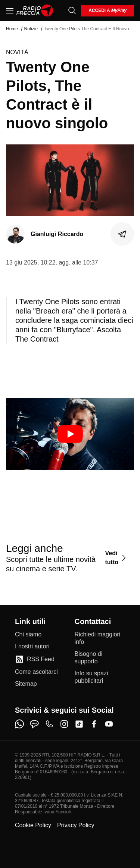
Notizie (31, 29)
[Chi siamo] (28, 635)
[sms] (34, 724)
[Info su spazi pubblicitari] (100, 677)
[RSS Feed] (35, 659)
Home (12, 29)
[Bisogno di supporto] (100, 658)
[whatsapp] (19, 724)
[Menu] (10, 10)
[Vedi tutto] (116, 558)
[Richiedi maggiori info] (100, 638)
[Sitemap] (26, 684)
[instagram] (64, 724)
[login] (108, 11)
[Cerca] (72, 10)
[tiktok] (79, 724)
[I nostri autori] (32, 647)
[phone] (49, 724)
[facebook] (94, 724)
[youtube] (109, 724)
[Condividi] (122, 234)
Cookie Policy (33, 825)
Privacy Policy (76, 825)
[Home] (35, 10)
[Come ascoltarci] (36, 672)
